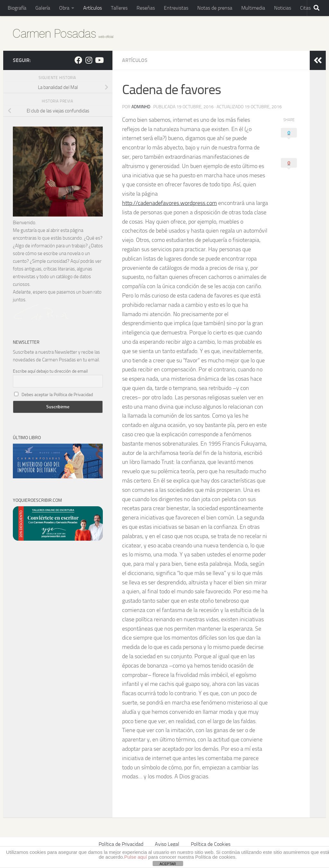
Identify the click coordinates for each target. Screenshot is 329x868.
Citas (305, 8)
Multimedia (253, 8)
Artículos (93, 8)
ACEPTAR (168, 864)
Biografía (17, 8)
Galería (43, 8)
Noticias (283, 8)
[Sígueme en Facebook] (78, 60)
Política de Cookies (211, 844)
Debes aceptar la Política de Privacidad (57, 395)
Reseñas (146, 8)
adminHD (141, 107)
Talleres (119, 8)
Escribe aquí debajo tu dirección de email (50, 371)
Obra (64, 8)
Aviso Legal (167, 844)
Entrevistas (176, 8)
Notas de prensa (215, 8)
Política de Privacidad (121, 844)
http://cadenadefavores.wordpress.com (169, 203)
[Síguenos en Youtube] (99, 60)
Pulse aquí (136, 857)
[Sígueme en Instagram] (89, 60)
